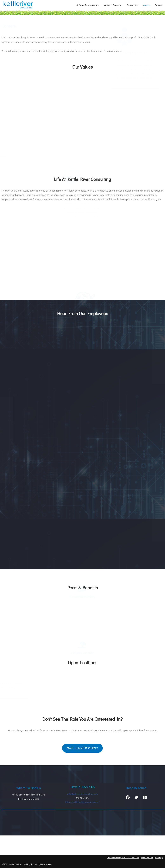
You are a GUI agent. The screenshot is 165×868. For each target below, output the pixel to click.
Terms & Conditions (130, 858)
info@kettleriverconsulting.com (82, 794)
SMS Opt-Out (147, 858)
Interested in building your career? (82, 802)
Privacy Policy (113, 858)
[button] (99, 5)
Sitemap (159, 858)
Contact (158, 5)
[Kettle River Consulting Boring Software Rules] (18, 5)
